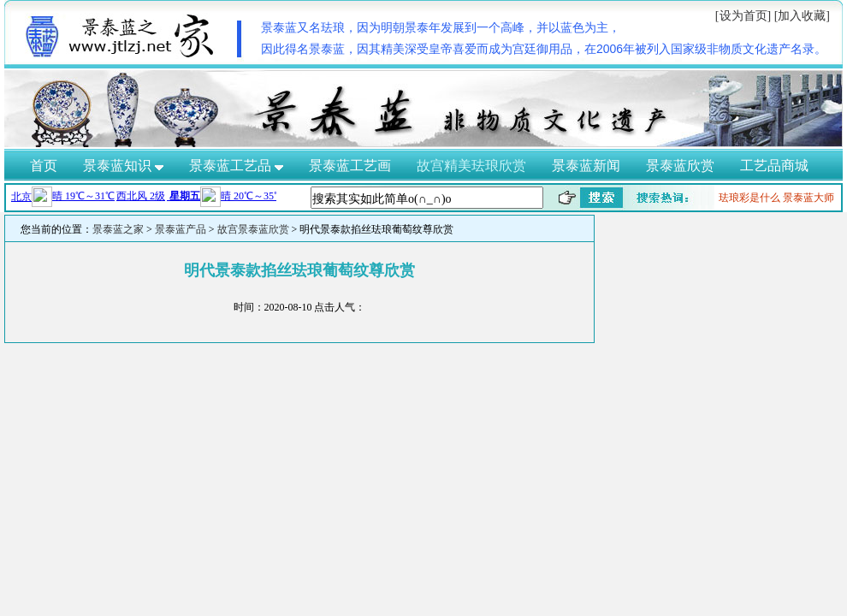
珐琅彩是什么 (749, 198)
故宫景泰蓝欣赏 (253, 229)
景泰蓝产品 (181, 229)
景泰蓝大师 (808, 198)
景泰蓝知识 (123, 166)
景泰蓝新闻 (586, 166)
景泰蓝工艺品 (236, 166)
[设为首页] (743, 16)
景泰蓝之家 (118, 229)
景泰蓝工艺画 (350, 166)
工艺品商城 (774, 166)
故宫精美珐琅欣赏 (471, 166)
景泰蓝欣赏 (680, 166)
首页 (44, 166)
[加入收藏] (802, 16)
